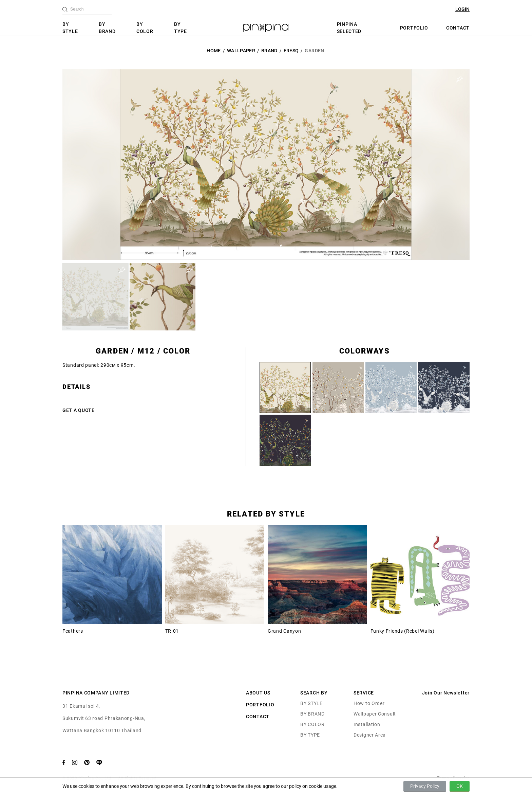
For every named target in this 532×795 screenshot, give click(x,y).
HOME (214, 51)
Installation (367, 724)
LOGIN (462, 9)
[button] (95, 297)
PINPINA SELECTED (349, 28)
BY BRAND (107, 28)
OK (460, 786)
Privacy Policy (425, 786)
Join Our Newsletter (446, 693)
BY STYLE (70, 28)
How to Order (369, 703)
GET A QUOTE (79, 410)
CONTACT (458, 28)
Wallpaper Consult (375, 714)
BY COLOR (145, 28)
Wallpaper (241, 51)
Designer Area (370, 735)
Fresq (291, 51)
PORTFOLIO (414, 28)
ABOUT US (258, 693)
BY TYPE (180, 28)
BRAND (269, 51)
